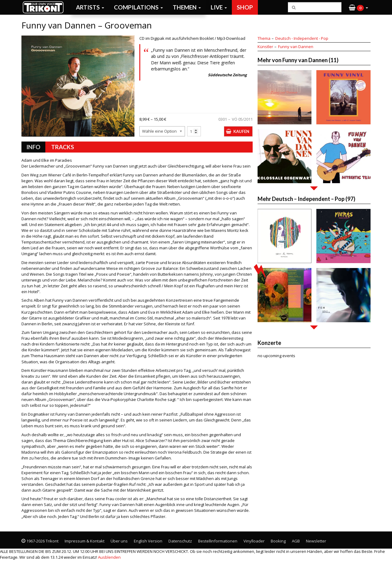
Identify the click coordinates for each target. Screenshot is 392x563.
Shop (245, 7)
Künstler (265, 47)
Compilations (138, 7)
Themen (187, 7)
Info (33, 147)
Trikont (45, 7)
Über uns (119, 541)
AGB (296, 541)
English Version (148, 541)
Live (219, 7)
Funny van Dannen (296, 47)
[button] (358, 7)
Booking (278, 541)
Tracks (63, 147)
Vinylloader (254, 541)
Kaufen (241, 131)
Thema (264, 38)
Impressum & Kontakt (85, 541)
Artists (90, 7)
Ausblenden (109, 557)
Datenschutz (180, 541)
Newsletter (316, 541)
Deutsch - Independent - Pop (302, 38)
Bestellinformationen (218, 541)
